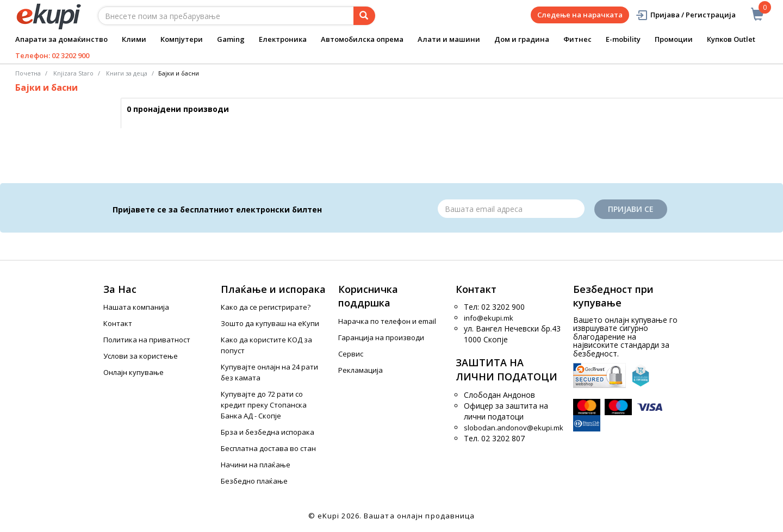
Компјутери (182, 39)
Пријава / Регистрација (685, 15)
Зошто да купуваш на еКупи (270, 323)
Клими (134, 39)
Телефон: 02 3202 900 (52, 55)
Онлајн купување (133, 372)
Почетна (28, 73)
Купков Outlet (731, 39)
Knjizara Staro (73, 73)
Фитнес (577, 39)
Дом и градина (522, 39)
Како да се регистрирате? (266, 307)
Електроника (283, 39)
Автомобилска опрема (362, 39)
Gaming (231, 39)
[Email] (511, 209)
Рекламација (361, 370)
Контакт (118, 323)
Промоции (674, 39)
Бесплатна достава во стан (268, 448)
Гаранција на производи (381, 337)
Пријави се (631, 209)
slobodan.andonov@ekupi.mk (514, 428)
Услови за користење (141, 356)
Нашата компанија (136, 307)
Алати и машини (449, 39)
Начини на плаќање (256, 465)
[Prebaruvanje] (364, 16)
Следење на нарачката (580, 15)
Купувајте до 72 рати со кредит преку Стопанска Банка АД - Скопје (264, 405)
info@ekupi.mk (489, 318)
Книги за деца (127, 73)
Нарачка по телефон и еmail (387, 321)
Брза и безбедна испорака (268, 432)
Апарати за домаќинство (61, 39)
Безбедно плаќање (254, 481)
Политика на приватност (147, 340)
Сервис (351, 354)
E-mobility (623, 39)
